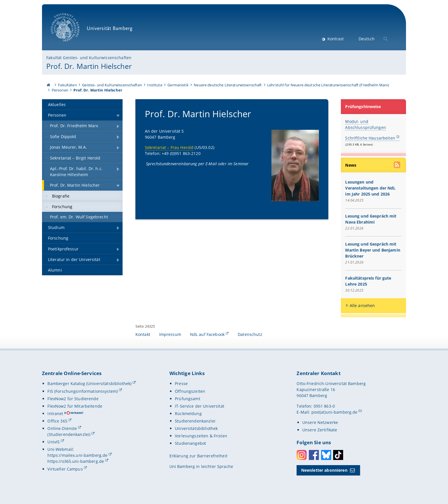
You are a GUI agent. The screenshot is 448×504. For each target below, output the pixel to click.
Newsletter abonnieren (324, 470)
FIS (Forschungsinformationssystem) (83, 391)
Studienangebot (190, 443)
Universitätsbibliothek (196, 428)
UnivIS (54, 442)
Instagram (302, 455)
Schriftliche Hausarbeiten (370, 138)
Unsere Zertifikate (320, 430)
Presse (181, 384)
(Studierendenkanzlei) (69, 434)
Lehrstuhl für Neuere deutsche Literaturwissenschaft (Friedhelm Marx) (328, 85)
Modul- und (357, 121)
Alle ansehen (362, 305)
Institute (155, 85)
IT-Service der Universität (200, 406)
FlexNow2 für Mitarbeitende (75, 406)
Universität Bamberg (94, 30)
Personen (60, 90)
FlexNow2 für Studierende (73, 399)
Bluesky (326, 455)
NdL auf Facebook (207, 334)
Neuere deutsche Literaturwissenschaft (228, 85)
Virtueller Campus (65, 469)
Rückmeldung (188, 414)
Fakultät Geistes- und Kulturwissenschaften (89, 58)
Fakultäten (67, 85)
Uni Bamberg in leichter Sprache (201, 466)
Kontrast (335, 39)
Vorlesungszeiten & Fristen (201, 436)
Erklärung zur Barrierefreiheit (198, 456)
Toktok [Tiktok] (338, 455)
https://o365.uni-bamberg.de (76, 461)
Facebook (314, 455)
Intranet (55, 414)
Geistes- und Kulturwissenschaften (112, 85)
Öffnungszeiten (190, 391)
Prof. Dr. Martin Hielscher (89, 66)
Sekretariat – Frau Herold (169, 147)
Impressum (170, 334)
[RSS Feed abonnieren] (398, 166)
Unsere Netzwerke (320, 422)
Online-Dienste (62, 428)
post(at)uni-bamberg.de (335, 412)
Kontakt (143, 334)
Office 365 (57, 421)
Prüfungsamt (188, 399)
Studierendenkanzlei (195, 421)
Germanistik (178, 85)
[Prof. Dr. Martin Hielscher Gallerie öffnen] (295, 166)
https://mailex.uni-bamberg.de (77, 455)
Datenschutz (250, 334)
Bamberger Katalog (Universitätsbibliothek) (89, 384)
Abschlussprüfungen (366, 127)
